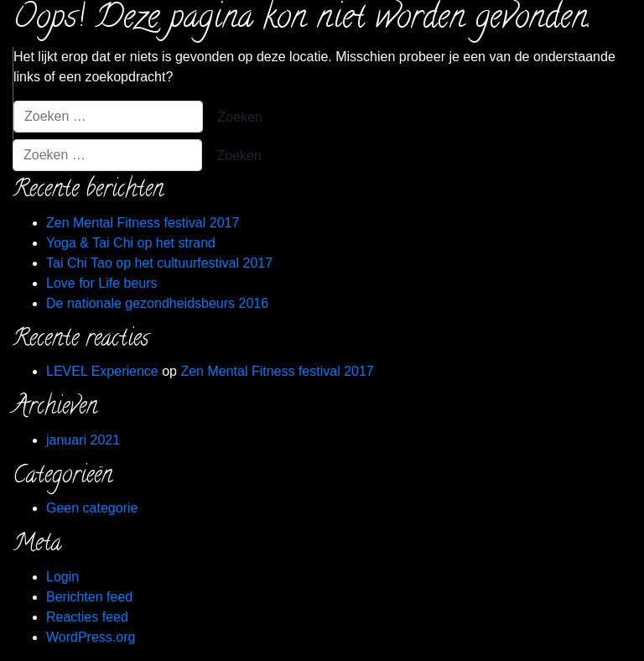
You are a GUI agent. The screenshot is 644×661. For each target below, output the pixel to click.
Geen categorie (92, 508)
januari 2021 (83, 440)
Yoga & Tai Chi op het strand (131, 243)
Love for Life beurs (102, 283)
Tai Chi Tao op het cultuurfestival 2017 (159, 263)
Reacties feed (87, 617)
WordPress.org (91, 637)
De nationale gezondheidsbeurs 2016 (157, 303)
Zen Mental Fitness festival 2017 (143, 223)
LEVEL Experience (102, 371)
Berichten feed (89, 597)
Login (62, 577)
